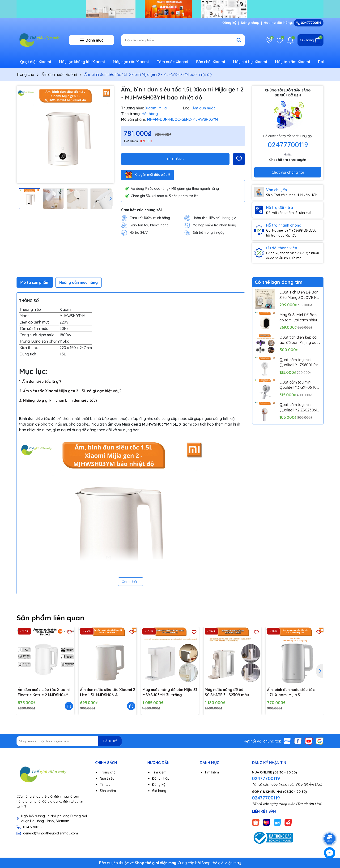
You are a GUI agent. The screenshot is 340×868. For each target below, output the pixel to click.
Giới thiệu (107, 778)
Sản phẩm (108, 791)
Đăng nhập (250, 23)
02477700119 (309, 23)
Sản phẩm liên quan (50, 618)
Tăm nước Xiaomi (172, 62)
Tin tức (105, 785)
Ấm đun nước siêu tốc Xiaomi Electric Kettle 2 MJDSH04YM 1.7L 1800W (45, 692)
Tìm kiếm (159, 772)
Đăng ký (229, 23)
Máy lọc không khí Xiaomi (82, 62)
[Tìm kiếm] (239, 40)
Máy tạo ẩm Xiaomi (293, 62)
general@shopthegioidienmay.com (51, 833)
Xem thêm (131, 582)
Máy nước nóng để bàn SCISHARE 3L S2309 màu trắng (227, 692)
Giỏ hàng (159, 791)
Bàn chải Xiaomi (211, 62)
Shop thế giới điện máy (221, 863)
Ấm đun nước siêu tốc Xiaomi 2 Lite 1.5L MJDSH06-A (108, 692)
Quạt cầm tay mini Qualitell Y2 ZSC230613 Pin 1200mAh (300, 407)
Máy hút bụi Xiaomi (250, 62)
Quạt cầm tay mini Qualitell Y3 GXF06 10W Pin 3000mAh (300, 385)
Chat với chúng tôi (288, 172)
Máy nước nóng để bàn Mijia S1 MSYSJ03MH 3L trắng (170, 692)
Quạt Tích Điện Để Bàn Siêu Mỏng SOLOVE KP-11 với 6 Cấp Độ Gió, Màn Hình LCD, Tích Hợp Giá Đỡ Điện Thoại (300, 295)
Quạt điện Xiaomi (36, 62)
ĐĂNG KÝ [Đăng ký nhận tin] (110, 741)
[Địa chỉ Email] (69, 741)
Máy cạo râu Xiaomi (131, 62)
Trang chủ (108, 772)
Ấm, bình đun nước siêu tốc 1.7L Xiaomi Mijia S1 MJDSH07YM (291, 692)
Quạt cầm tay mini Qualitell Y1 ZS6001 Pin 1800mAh (299, 363)
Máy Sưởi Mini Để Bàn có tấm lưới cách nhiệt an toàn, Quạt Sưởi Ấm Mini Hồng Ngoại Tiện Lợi (299, 318)
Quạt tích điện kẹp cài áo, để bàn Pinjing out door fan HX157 (299, 340)
